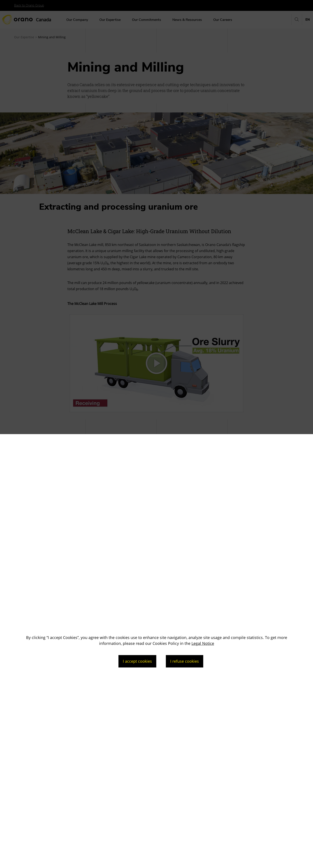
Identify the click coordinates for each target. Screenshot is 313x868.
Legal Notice (203, 643)
